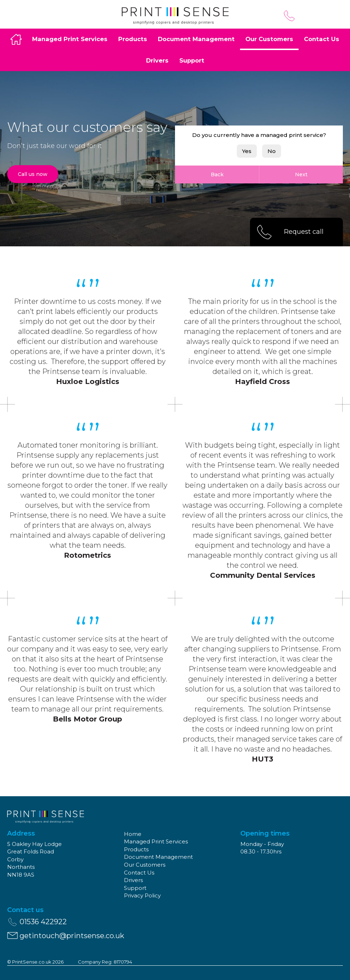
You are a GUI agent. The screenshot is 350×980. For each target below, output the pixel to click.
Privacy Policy (142, 895)
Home (16, 39)
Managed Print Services (70, 39)
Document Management (196, 39)
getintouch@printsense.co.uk (66, 936)
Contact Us (322, 39)
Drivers (157, 60)
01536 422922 (289, 16)
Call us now (33, 174)
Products (133, 39)
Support (192, 60)
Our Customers (269, 39)
